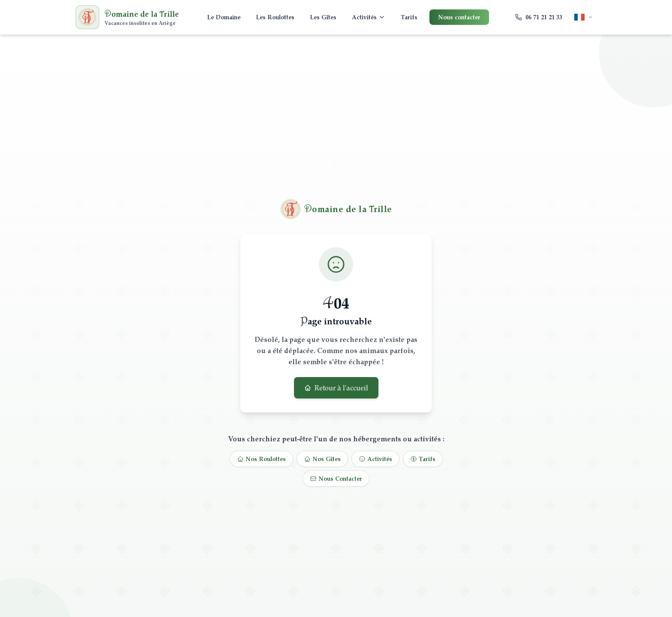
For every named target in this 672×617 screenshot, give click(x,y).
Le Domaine (224, 17)
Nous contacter (459, 17)
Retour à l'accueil (336, 388)
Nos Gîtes (322, 459)
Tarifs (409, 17)
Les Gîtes (323, 17)
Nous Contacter (336, 478)
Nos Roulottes (261, 459)
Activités (369, 17)
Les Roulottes (275, 17)
